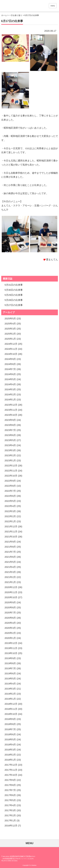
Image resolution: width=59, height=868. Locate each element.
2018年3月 (10, 750)
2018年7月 (10, 729)
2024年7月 (10, 369)
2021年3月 (10, 572)
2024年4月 (10, 384)
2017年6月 (10, 795)
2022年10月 (11, 476)
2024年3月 (10, 389)
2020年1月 (10, 638)
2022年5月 (10, 501)
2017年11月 (11, 770)
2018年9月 (10, 719)
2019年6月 (10, 673)
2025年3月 (10, 329)
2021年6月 (10, 557)
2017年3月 (10, 810)
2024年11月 (11, 349)
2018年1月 (10, 760)
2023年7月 (10, 430)
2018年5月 (10, 739)
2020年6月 (10, 618)
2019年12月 (11, 643)
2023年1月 (10, 460)
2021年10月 (11, 537)
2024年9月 (10, 359)
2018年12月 (11, 704)
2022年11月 (11, 471)
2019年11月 (11, 648)
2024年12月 (11, 344)
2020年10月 (11, 597)
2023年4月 (10, 445)
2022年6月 (10, 496)
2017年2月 (10, 815)
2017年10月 (11, 775)
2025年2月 (10, 334)
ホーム (4, 15)
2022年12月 (11, 465)
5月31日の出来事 (14, 285)
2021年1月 (10, 582)
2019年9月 (10, 658)
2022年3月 (10, 511)
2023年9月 (10, 420)
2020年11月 (11, 592)
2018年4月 (10, 744)
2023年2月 (10, 455)
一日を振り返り (16, 15)
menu (53, 6)
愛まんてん (22, 6)
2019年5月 (10, 678)
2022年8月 (10, 486)
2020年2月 (10, 633)
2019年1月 (10, 699)
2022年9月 (10, 481)
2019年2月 (10, 694)
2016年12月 (11, 826)
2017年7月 (10, 790)
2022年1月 (10, 521)
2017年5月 (10, 800)
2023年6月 (10, 435)
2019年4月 (10, 684)
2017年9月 (10, 780)
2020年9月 (10, 602)
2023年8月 (10, 425)
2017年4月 (10, 805)
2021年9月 (10, 542)
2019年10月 (11, 653)
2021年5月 (10, 562)
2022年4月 (10, 506)
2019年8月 (10, 663)
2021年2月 (10, 577)
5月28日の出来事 (14, 300)
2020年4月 (10, 623)
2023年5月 (10, 440)
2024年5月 (10, 379)
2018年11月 (11, 709)
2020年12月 (11, 587)
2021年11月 (11, 531)
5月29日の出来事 (14, 295)
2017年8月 (10, 785)
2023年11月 (11, 410)
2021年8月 (10, 547)
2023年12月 (11, 405)
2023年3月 (10, 450)
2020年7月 (10, 613)
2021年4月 (10, 567)
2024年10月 (11, 354)
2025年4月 (10, 324)
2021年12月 (11, 526)
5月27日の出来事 (14, 305)
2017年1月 (10, 820)
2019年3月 (10, 689)
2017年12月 (11, 765)
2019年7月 (10, 668)
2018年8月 (10, 724)
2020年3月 (10, 628)
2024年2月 (10, 394)
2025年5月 (10, 318)
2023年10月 (11, 415)
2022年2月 (10, 516)
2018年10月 (11, 714)
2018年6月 (10, 734)
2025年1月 (10, 339)
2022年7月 (10, 491)
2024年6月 (10, 374)
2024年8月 (10, 364)
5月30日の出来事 (14, 290)
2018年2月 (10, 755)
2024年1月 (10, 400)
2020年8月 (10, 607)
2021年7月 (10, 552)
